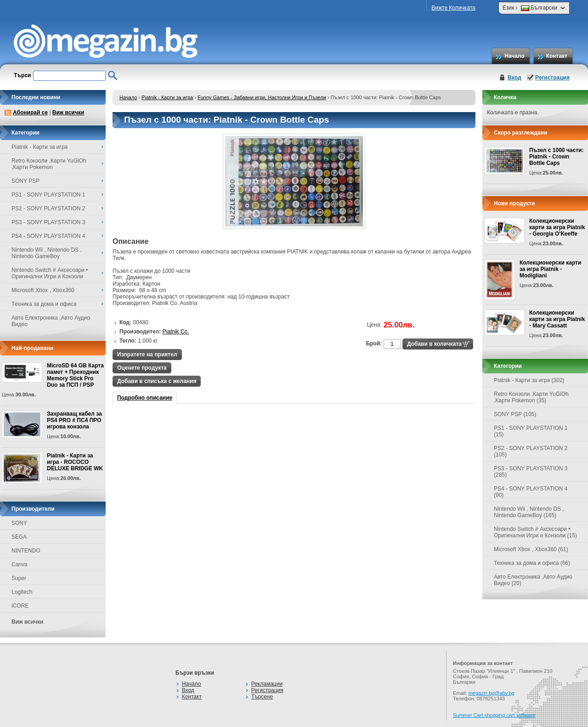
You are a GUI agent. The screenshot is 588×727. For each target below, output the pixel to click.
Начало (514, 56)
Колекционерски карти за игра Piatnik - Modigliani (550, 269)
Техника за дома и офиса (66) (532, 563)
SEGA (19, 537)
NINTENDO (26, 551)
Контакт (557, 56)
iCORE (20, 606)
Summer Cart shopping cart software (494, 715)
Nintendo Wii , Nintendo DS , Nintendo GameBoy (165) (529, 512)
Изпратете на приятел (147, 355)
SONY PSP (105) (515, 414)
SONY (19, 523)
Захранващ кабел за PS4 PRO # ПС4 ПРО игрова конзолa (74, 420)
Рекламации (267, 684)
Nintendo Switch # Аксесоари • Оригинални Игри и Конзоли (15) (535, 532)
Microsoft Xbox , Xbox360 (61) (531, 549)
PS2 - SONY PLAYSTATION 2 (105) (531, 451)
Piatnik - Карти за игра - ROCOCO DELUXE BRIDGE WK (75, 462)
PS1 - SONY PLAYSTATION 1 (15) (531, 431)
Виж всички (68, 113)
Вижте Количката (453, 8)
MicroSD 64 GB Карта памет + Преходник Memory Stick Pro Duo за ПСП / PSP (75, 375)
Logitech (22, 592)
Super (19, 578)
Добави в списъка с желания (157, 381)
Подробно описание (145, 398)
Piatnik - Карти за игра (167, 97)
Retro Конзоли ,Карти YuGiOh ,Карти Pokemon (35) (531, 397)
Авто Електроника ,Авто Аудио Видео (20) (533, 580)
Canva (20, 564)
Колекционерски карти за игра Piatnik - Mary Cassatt (557, 319)
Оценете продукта (142, 368)
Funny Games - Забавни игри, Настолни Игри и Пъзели (262, 97)
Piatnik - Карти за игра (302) (529, 380)
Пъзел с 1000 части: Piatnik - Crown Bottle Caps (556, 157)
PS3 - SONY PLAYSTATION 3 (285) (531, 472)
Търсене (262, 697)
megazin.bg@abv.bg (492, 693)
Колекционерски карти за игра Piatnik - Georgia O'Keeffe (557, 227)
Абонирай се (30, 113)
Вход (514, 78)
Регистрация (552, 78)
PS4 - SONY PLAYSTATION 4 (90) (531, 492)
